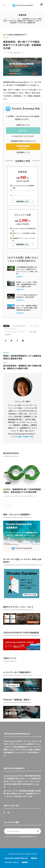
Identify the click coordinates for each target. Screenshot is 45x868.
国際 (19, 19)
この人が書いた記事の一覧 (22, 437)
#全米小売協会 (33, 332)
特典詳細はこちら (22, 201)
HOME (5, 19)
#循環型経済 (8, 334)
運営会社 (34, 858)
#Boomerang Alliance (19, 326)
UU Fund (13, 781)
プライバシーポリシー (12, 862)
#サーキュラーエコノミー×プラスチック (15, 332)
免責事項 (25, 862)
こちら (27, 152)
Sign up (38, 831)
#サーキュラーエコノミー (11, 329)
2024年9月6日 (17, 53)
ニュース (12, 19)
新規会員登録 (23, 147)
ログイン (23, 131)
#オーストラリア (34, 326)
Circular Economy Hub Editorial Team (14, 496)
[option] (22, 479)
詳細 (30, 796)
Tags (6, 326)
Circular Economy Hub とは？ (16, 858)
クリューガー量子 (8, 53)
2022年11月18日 (29, 496)
